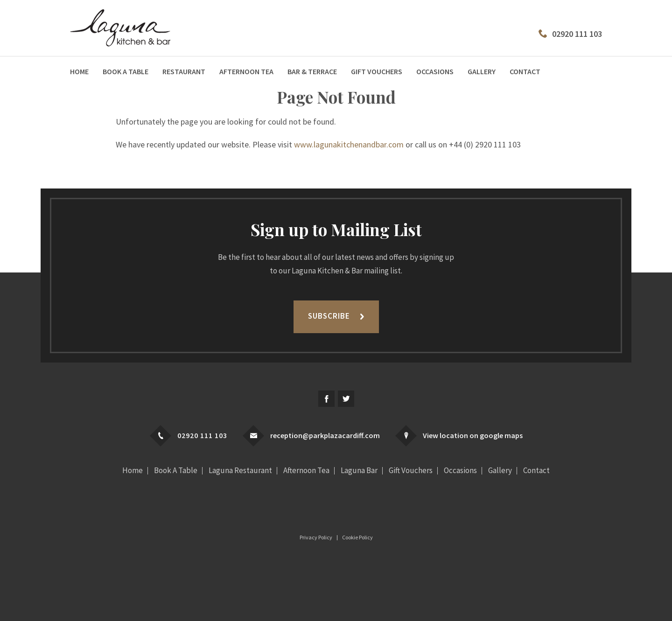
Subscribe (329, 316)
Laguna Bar (359, 471)
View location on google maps (473, 435)
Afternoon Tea (246, 71)
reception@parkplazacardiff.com (325, 435)
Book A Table (126, 71)
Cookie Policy (357, 538)
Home (79, 71)
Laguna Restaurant (240, 471)
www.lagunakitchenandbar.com (349, 144)
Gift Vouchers (377, 71)
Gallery (482, 71)
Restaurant (184, 71)
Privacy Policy (316, 538)
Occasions (435, 71)
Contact (525, 71)
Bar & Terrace (312, 71)
